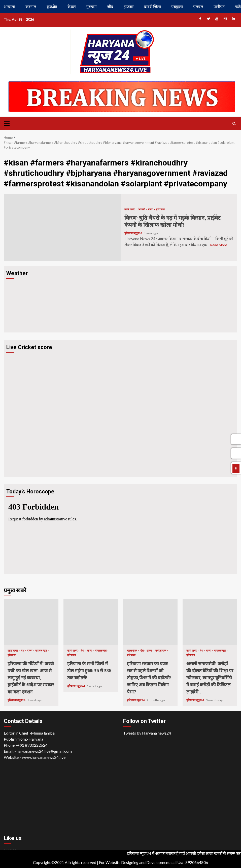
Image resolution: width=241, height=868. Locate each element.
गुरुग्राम (91, 6)
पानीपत (219, 6)
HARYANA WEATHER (120, 301)
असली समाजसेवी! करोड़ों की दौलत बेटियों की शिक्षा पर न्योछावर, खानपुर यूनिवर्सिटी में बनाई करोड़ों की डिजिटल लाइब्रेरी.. (210, 622)
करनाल (31, 6)
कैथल (72, 6)
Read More (219, 245)
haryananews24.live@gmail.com (44, 751)
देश (23, 650)
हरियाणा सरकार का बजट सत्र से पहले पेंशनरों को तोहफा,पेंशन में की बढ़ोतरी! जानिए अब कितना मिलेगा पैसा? (150, 622)
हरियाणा (160, 209)
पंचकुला (177, 6)
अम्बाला (9, 6)
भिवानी (142, 209)
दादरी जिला (152, 6)
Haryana (36, 739)
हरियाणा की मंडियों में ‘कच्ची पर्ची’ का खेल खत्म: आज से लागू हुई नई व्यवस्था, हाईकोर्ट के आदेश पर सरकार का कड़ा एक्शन (31, 622)
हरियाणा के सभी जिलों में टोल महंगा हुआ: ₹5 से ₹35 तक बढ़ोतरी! (91, 622)
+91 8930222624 (32, 745)
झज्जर (129, 6)
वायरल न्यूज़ (41, 650)
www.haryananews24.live (44, 757)
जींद (110, 6)
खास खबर (130, 209)
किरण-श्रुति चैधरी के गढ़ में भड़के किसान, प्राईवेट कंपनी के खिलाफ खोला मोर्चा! (62, 228)
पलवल (198, 6)
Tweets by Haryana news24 (147, 733)
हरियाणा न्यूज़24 (134, 233)
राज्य (151, 209)
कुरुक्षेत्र (52, 6)
